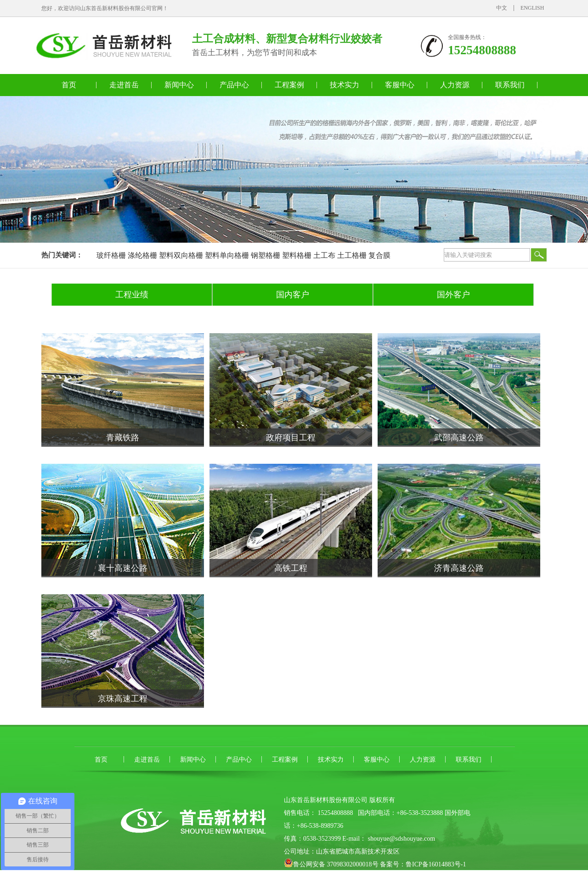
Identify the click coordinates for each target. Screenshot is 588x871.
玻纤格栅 (111, 255)
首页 (69, 85)
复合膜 (379, 255)
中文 (502, 8)
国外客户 (453, 295)
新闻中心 (179, 85)
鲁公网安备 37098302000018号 (336, 864)
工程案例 (289, 85)
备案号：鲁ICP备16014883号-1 (423, 864)
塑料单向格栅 (227, 255)
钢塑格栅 (266, 255)
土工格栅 (352, 255)
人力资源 (455, 85)
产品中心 (234, 85)
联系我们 (510, 85)
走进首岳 (124, 85)
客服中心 (400, 85)
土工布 (324, 255)
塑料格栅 (297, 255)
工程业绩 (132, 295)
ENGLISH (532, 8)
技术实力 (345, 85)
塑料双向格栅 (181, 255)
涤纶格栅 (142, 255)
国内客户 (293, 295)
